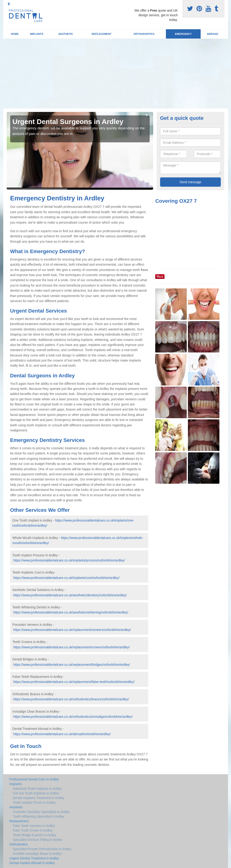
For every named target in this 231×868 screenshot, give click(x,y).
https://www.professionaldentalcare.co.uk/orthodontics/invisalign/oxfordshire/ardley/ (73, 717)
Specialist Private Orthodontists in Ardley (42, 849)
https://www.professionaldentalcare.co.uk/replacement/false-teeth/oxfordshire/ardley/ (74, 682)
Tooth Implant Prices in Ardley (34, 803)
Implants (36, 34)
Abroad (213, 34)
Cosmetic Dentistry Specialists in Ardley (41, 812)
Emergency (183, 34)
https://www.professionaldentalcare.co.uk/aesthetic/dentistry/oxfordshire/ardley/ (70, 595)
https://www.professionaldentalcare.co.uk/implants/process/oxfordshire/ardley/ (69, 560)
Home (15, 34)
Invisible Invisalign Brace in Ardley (37, 854)
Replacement (102, 34)
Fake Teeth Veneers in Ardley (34, 826)
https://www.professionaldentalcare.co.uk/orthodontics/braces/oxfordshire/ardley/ (71, 699)
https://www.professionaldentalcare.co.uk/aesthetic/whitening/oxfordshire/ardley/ (71, 612)
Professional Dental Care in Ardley (34, 779)
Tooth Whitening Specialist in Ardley (39, 816)
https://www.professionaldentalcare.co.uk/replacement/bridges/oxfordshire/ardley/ (71, 665)
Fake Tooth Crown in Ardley (33, 830)
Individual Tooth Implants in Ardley (37, 789)
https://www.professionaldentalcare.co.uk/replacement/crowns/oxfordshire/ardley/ (71, 647)
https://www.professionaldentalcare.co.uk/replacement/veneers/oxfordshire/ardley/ (72, 630)
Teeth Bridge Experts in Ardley (35, 835)
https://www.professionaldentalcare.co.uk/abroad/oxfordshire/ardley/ (62, 734)
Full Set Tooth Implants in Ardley (36, 793)
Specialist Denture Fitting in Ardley (38, 840)
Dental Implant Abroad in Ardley (32, 863)
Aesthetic (66, 34)
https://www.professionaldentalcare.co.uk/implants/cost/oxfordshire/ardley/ (66, 578)
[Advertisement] (115, 74)
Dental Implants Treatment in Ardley (39, 798)
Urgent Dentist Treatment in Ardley (34, 858)
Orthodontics (144, 34)
